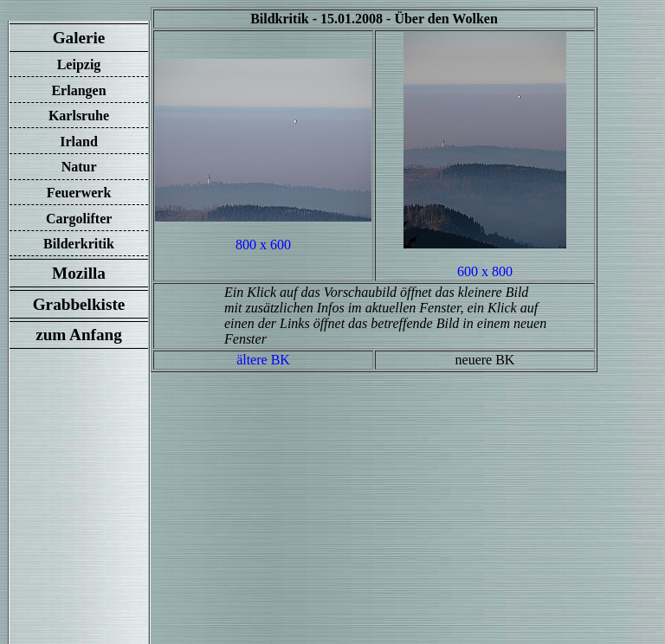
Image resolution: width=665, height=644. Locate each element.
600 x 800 (485, 271)
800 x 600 (263, 245)
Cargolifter (79, 219)
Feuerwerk (79, 193)
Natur (79, 167)
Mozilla (78, 273)
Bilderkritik (79, 244)
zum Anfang (78, 335)
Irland (79, 142)
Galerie (79, 38)
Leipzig (79, 64)
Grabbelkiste (79, 304)
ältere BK (263, 360)
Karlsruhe (79, 116)
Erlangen (78, 90)
